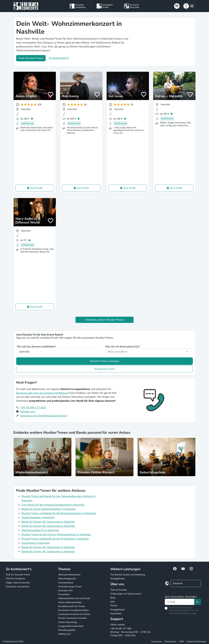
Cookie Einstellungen (196, 642)
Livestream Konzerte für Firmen (74, 614)
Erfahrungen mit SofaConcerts (126, 594)
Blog (113, 598)
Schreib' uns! (28, 412)
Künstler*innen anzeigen (105, 361)
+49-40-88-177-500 (33, 408)
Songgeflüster (118, 579)
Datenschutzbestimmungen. (183, 613)
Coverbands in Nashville (36, 543)
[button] (189, 6)
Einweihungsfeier (67, 630)
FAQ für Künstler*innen (18, 575)
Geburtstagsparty (67, 579)
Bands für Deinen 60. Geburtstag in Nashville (48, 526)
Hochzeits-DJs (65, 590)
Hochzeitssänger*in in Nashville (40, 530)
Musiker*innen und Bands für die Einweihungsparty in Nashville (59, 513)
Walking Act (64, 634)
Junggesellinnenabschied (71, 626)
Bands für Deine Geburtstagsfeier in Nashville (48, 509)
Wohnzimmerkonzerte (69, 575)
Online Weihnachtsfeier (70, 602)
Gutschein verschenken (18, 587)
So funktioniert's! (59, 58)
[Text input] (180, 602)
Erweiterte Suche (105, 369)
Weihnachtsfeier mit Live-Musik (74, 598)
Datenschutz (170, 642)
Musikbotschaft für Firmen (72, 606)
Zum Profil (36, 188)
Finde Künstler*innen (31, 58)
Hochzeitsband (66, 583)
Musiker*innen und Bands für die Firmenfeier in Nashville (55, 539)
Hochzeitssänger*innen (70, 587)
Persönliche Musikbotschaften (73, 610)
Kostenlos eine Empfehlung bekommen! (44, 416)
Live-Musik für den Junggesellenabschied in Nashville (53, 505)
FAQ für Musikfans (16, 579)
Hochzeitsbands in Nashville (38, 518)
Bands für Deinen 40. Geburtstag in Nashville (48, 552)
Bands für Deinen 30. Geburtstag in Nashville (48, 547)
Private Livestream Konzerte (72, 618)
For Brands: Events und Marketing (128, 575)
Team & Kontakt (119, 590)
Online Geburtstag (68, 622)
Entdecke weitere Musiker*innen (105, 320)
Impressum (157, 642)
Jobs (113, 602)
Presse (114, 606)
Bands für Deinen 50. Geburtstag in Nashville (48, 522)
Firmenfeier (64, 594)
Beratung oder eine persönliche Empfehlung (42, 393)
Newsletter (116, 614)
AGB (181, 642)
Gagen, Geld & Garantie (18, 583)
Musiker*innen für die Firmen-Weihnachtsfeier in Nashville (56, 535)
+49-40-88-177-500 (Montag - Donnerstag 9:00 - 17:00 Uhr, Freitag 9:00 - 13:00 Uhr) (131, 632)
